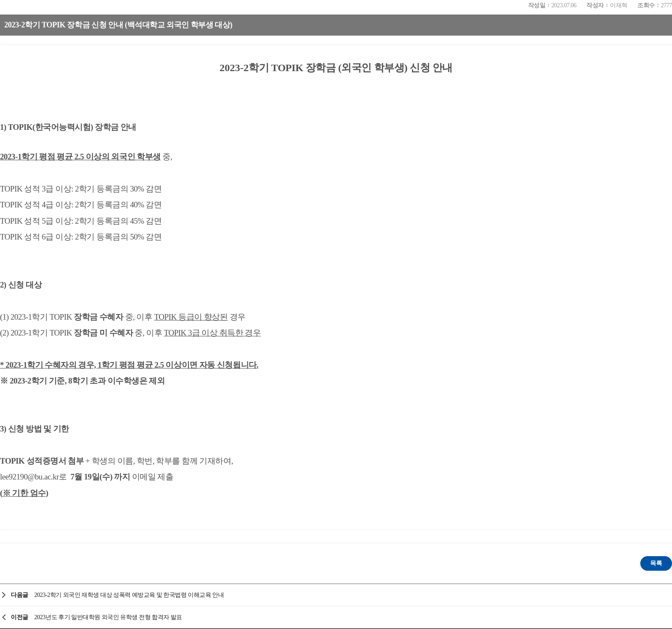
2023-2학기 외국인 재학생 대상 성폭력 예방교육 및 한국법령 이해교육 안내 (129, 595)
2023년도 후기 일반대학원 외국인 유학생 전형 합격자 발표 (108, 617)
